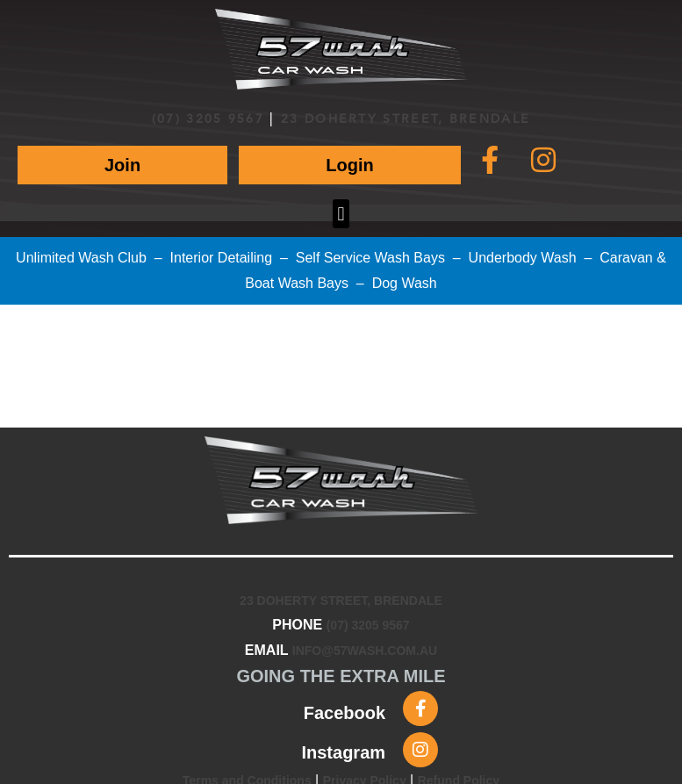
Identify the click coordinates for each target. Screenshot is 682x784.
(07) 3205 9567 (208, 119)
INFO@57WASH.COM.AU (365, 651)
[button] (341, 214)
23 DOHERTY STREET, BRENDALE (406, 119)
